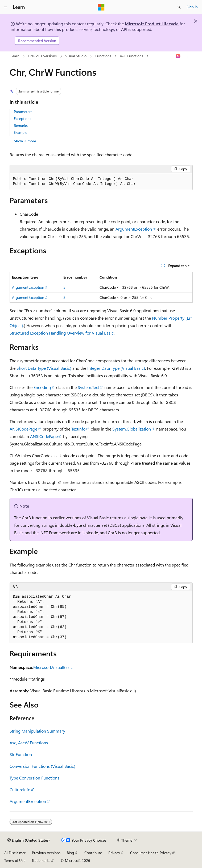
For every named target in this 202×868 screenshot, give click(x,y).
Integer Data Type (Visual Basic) (116, 368)
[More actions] (188, 56)
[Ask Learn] (178, 56)
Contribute (93, 853)
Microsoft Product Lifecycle (152, 24)
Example (20, 132)
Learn (15, 56)
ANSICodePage (23, 429)
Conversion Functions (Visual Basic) (42, 766)
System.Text (88, 387)
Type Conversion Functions (34, 778)
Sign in (192, 7)
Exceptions (22, 118)
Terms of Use (15, 860)
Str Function (21, 754)
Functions (103, 56)
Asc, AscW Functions (29, 743)
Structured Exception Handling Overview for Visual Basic (62, 333)
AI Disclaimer (15, 853)
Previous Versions (42, 56)
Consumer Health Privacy (151, 853)
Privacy (114, 853)
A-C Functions (131, 56)
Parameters (23, 112)
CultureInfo (20, 789)
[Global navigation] (5, 7)
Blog (70, 853)
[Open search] (179, 7)
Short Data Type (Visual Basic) (44, 368)
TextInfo (78, 429)
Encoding (42, 387)
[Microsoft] (101, 7)
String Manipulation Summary (37, 731)
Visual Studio (76, 56)
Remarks (21, 125)
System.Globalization (132, 429)
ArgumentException (134, 229)
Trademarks (41, 860)
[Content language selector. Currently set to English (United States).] (29, 840)
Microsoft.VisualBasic (53, 667)
